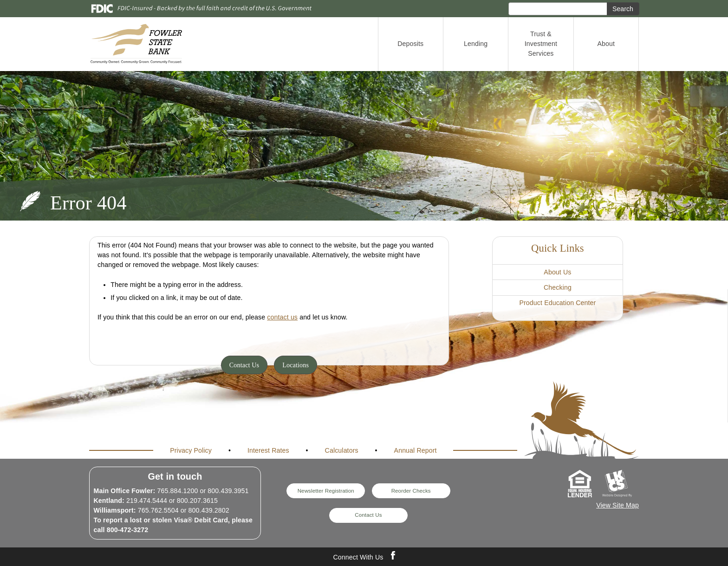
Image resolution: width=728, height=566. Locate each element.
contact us (282, 317)
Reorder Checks (411, 491)
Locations (296, 365)
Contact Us (244, 365)
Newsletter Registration (326, 491)
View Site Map (617, 505)
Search (623, 9)
